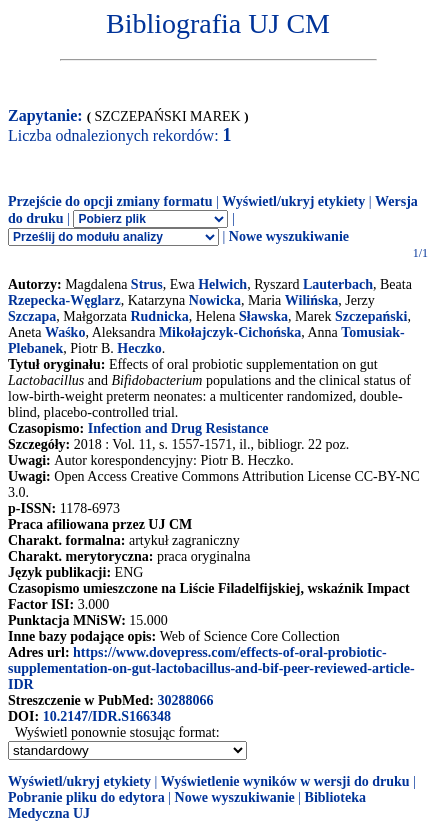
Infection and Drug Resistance (178, 428)
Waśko (65, 332)
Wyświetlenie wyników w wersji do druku (285, 781)
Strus (147, 284)
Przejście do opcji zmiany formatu (110, 201)
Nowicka (215, 300)
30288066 (185, 700)
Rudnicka (159, 316)
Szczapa (32, 316)
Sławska (263, 316)
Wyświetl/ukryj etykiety (293, 201)
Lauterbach (338, 284)
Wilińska (311, 300)
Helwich (222, 284)
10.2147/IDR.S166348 (107, 716)
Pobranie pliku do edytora (86, 797)
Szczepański (371, 316)
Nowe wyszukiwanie (289, 236)
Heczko (139, 348)
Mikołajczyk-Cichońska (230, 332)
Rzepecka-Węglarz (64, 300)
